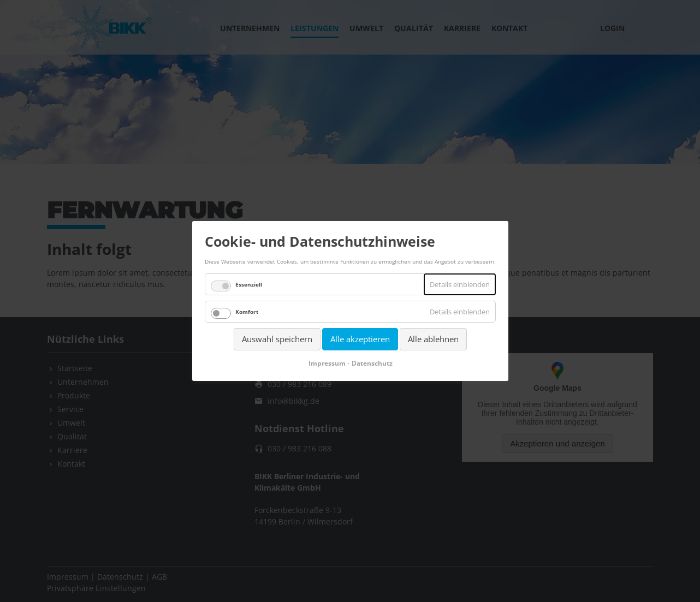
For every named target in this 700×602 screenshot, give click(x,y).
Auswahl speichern (277, 339)
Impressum (327, 363)
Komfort (247, 312)
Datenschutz (372, 363)
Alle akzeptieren (360, 339)
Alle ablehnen (433, 339)
